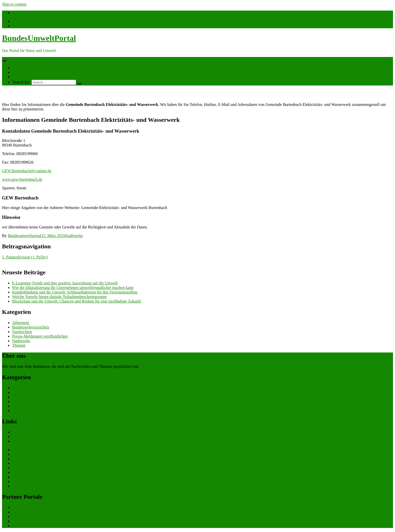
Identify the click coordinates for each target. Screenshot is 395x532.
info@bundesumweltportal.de (36, 13)
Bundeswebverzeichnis (31, 327)
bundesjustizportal (27, 516)
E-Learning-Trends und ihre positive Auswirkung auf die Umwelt (65, 283)
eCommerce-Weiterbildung (34, 477)
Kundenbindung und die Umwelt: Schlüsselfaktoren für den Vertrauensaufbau (75, 292)
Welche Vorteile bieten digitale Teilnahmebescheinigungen (59, 297)
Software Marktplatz (29, 463)
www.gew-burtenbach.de (22, 179)
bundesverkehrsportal (29, 507)
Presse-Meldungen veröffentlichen (40, 336)
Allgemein (21, 323)
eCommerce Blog (26, 450)
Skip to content (14, 4)
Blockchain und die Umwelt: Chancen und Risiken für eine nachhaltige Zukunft (77, 301)
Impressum (21, 486)
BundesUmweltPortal (39, 38)
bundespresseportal (28, 521)
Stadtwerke (74, 236)
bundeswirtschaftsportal (31, 526)
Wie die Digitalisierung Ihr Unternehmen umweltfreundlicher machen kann (73, 288)
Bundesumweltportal (25, 236)
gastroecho (21, 472)
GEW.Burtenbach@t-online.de (27, 171)
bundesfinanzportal (28, 512)
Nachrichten (22, 68)
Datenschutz (22, 481)
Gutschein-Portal (26, 468)
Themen (19, 72)
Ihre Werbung (23, 77)
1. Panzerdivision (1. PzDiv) (25, 257)
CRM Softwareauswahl (31, 454)
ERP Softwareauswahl (30, 459)
